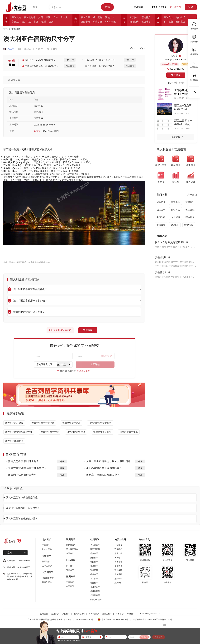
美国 (48, 17)
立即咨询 (88, 330)
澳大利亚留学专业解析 (100, 423)
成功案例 (98, 17)
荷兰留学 (94, 579)
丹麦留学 (94, 553)
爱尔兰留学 (47, 566)
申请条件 (176, 202)
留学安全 (168, 17)
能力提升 (134, 22)
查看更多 (178, 137)
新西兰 (15, 22)
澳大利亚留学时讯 (76, 432)
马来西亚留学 (72, 549)
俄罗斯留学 (95, 595)
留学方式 (176, 210)
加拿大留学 (47, 549)
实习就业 (168, 22)
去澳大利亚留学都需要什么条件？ (27, 468)
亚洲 (51, 22)
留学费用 (161, 202)
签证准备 (146, 22)
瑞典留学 (94, 570)
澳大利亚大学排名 (129, 432)
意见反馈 (118, 553)
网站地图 (118, 574)
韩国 (36, 22)
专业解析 (176, 217)
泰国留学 (70, 553)
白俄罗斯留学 (96, 600)
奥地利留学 (95, 591)
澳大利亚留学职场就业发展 (19, 432)
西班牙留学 (95, 549)
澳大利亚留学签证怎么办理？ (22, 518)
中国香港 (70, 582)
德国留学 (94, 562)
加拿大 (64, 17)
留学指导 (189, 225)
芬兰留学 (94, 574)
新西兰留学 (47, 582)
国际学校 (86, 22)
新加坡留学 (71, 545)
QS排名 (175, 225)
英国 (41, 17)
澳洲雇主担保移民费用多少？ (103, 475)
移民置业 (181, 22)
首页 (6, 29)
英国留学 (46, 562)
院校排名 (110, 17)
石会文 (9, 49)
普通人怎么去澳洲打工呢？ (24, 461)
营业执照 (118, 570)
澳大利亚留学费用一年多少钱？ (23, 508)
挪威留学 (94, 566)
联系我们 (118, 549)
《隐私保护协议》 (84, 371)
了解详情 (70, 60)
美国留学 (46, 545)
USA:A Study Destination (150, 614)
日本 (56, 17)
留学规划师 (30, 17)
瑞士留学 (94, 583)
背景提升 (190, 202)
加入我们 (118, 583)
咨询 (62, 461)
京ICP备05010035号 (84, 620)
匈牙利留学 (95, 587)
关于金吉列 (175, 7)
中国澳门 (70, 586)
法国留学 (94, 558)
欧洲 (44, 22)
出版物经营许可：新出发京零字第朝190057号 (152, 620)
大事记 (117, 558)
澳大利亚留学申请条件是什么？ (23, 497)
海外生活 (181, 17)
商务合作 (118, 562)
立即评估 (95, 364)
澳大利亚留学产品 (71, 423)
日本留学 (70, 566)
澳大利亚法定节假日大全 (22, 475)
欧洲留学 (131, 614)
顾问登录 (118, 579)
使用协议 (118, 566)
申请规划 (161, 225)
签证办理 (190, 210)
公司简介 (118, 545)
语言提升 (146, 17)
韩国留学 (70, 570)
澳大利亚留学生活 (50, 432)
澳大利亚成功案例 (14, 441)
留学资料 (134, 17)
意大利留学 (95, 545)
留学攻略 (16, 17)
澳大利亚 (26, 22)
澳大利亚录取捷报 (14, 423)
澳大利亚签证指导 (102, 432)
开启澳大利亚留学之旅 (60, 330)
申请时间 (161, 217)
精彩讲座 (98, 22)
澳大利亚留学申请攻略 (43, 423)
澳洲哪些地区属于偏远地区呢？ (104, 468)
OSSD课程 (111, 22)
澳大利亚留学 (48, 578)
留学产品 (86, 17)
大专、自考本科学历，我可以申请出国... (109, 461)
